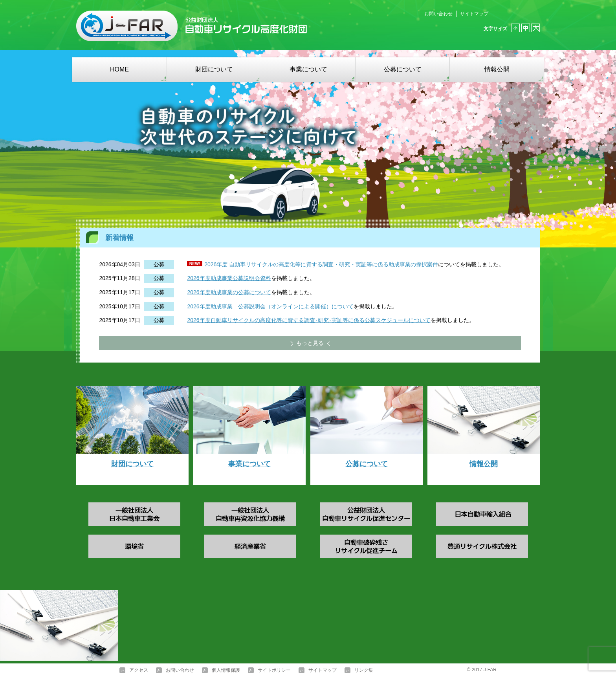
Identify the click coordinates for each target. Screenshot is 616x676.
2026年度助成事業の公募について (229, 292)
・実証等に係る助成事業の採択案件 (394, 264)
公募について (403, 69)
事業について (308, 69)
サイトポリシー (274, 670)
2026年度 (216, 264)
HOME (119, 69)
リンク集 (364, 670)
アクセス (139, 670)
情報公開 (497, 69)
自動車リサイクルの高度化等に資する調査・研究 (289, 264)
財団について (214, 69)
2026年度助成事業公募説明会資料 (229, 278)
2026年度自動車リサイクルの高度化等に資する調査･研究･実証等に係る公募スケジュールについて (309, 320)
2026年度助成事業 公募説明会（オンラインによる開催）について (270, 306)
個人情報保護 (226, 670)
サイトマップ (474, 14)
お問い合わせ (438, 14)
